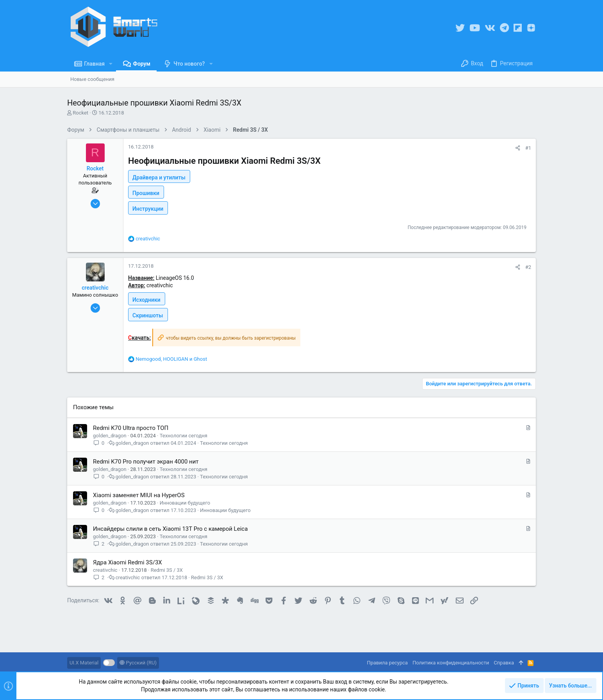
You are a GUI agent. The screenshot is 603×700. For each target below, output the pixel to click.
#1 (528, 148)
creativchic (105, 570)
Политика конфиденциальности (451, 663)
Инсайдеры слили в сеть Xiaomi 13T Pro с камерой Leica (170, 529)
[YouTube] (475, 28)
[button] (111, 64)
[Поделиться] (518, 148)
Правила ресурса (387, 663)
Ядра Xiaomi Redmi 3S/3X (128, 562)
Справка (504, 663)
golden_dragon (110, 436)
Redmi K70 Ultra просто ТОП (131, 428)
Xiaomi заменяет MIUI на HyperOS (139, 495)
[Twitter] (460, 28)
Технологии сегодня (184, 436)
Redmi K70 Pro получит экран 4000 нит (146, 462)
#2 (528, 267)
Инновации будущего (185, 503)
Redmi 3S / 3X (167, 570)
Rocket (80, 113)
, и (171, 359)
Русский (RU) (138, 663)
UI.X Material (84, 663)
